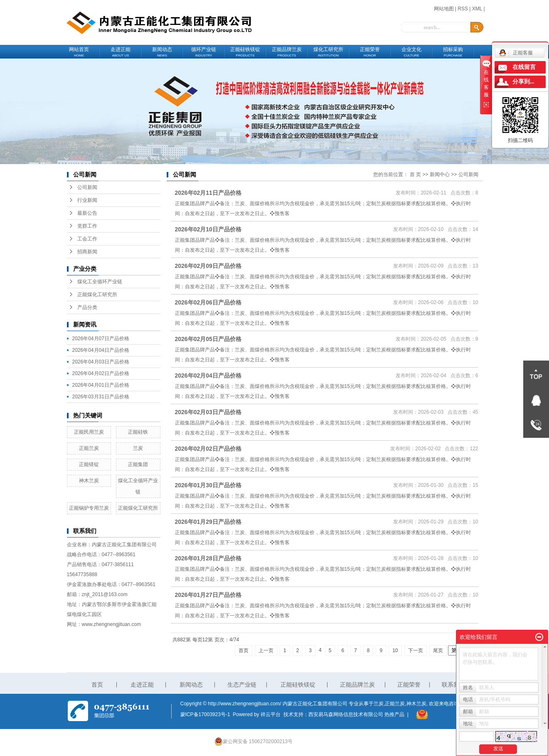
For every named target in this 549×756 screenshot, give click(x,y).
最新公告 (87, 213)
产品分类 (87, 307)
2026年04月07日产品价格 (101, 339)
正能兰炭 (89, 448)
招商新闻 (87, 252)
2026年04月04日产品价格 (101, 350)
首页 (244, 650)
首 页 (415, 174)
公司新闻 (87, 187)
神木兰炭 (89, 481)
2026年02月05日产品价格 (208, 339)
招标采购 (453, 52)
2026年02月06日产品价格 (208, 302)
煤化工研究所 (328, 52)
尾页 (438, 650)
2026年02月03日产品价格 (208, 412)
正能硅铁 (138, 432)
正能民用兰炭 (89, 432)
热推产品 (394, 714)
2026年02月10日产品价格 (208, 229)
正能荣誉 (370, 52)
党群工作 (87, 226)
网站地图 (444, 9)
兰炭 (138, 448)
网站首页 (79, 52)
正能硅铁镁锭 (245, 52)
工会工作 (87, 239)
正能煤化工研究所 (97, 295)
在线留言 (524, 67)
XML (477, 9)
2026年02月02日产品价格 (208, 449)
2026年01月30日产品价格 (208, 485)
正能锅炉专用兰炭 (89, 508)
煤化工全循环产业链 (100, 282)
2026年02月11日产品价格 (208, 193)
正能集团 (138, 464)
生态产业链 (242, 685)
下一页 (416, 650)
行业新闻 (87, 200)
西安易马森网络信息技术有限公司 (346, 714)
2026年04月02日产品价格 (101, 373)
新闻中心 (440, 174)
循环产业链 (204, 52)
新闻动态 (162, 52)
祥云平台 (271, 714)
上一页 (266, 650)
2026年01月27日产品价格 (208, 595)
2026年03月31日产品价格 (101, 397)
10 (395, 650)
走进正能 (121, 52)
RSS (463, 9)
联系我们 (453, 685)
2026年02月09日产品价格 (208, 266)
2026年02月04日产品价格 (208, 376)
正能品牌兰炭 (287, 52)
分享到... (523, 82)
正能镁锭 (89, 464)
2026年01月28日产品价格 (208, 558)
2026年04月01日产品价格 (101, 385)
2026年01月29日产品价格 (208, 522)
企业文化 (411, 52)
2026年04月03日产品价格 (101, 362)
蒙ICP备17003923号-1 (205, 714)
